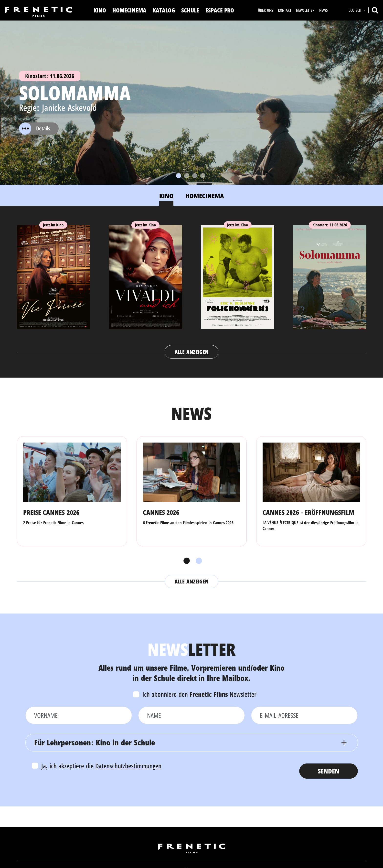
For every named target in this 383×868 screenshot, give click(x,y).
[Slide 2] (187, 176)
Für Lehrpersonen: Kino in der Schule (95, 742)
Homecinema (129, 10)
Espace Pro (220, 10)
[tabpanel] (192, 287)
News (324, 10)
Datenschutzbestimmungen (128, 766)
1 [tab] (185, 561)
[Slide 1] (179, 176)
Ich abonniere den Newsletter (200, 694)
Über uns (265, 10)
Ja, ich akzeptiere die (101, 766)
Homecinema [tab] (205, 196)
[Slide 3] (195, 176)
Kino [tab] (166, 196)
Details (35, 128)
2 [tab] (198, 561)
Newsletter (305, 10)
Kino (100, 10)
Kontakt (285, 10)
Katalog (164, 10)
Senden (329, 771)
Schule (190, 10)
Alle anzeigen (191, 352)
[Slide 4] (203, 176)
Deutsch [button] (355, 10)
